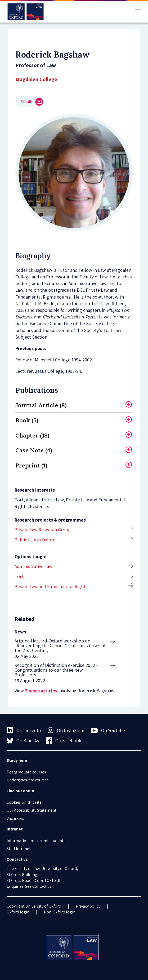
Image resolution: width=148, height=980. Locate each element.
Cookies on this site (24, 802)
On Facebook (64, 741)
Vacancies (15, 818)
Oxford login (18, 912)
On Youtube (108, 730)
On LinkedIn (24, 730)
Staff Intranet (19, 849)
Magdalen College (36, 79)
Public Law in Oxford (35, 540)
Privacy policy (88, 906)
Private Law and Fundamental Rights (51, 586)
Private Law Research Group (43, 530)
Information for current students (36, 841)
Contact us (42, 886)
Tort (19, 576)
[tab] (74, 405)
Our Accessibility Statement (32, 810)
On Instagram (66, 730)
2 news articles (42, 691)
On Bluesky (23, 741)
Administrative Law (33, 566)
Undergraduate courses (28, 780)
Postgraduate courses (26, 772)
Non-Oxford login (60, 912)
